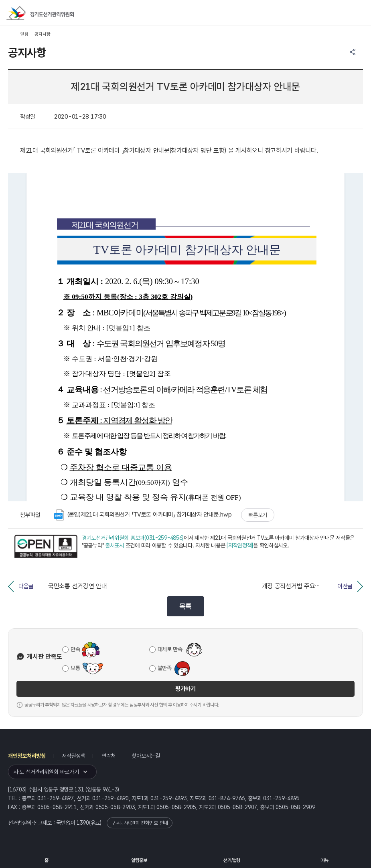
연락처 (108, 756)
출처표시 (115, 545)
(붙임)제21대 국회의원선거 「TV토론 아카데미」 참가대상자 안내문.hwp (143, 515)
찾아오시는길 (146, 756)
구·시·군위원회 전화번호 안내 (140, 823)
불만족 (165, 668)
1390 (83, 823)
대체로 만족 (170, 649)
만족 (75, 649)
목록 (185, 606)
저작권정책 (74, 756)
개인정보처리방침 (27, 756)
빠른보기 (258, 515)
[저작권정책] (240, 545)
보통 (75, 668)
